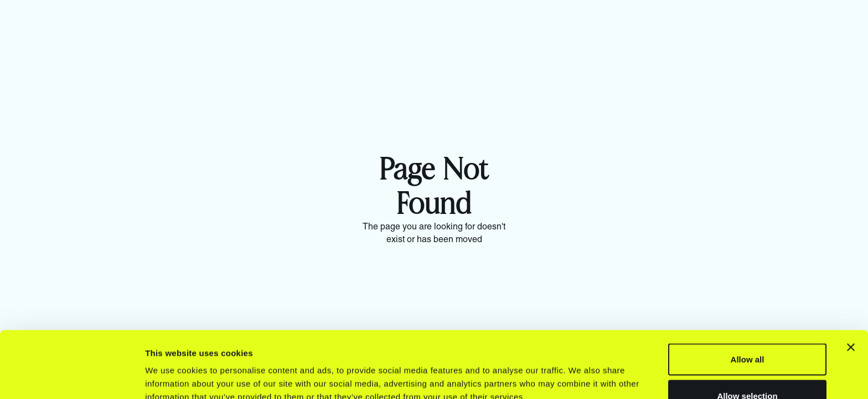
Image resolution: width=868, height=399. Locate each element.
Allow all (748, 297)
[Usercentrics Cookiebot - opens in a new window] (72, 377)
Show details (581, 370)
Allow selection (747, 333)
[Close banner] (851, 285)
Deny (748, 369)
